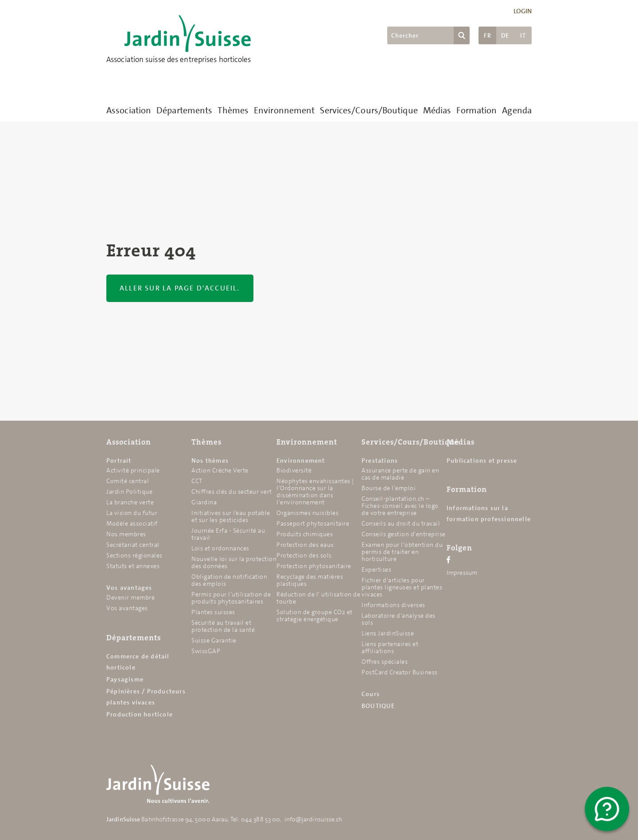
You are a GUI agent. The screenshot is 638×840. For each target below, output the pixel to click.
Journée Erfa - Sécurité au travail (228, 534)
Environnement (284, 110)
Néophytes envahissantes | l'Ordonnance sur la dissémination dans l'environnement (315, 492)
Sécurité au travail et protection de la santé (223, 626)
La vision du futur (132, 513)
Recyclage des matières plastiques (310, 580)
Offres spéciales (385, 662)
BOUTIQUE (378, 706)
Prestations (380, 461)
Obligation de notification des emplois (229, 580)
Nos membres (126, 534)
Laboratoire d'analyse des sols (399, 619)
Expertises (376, 569)
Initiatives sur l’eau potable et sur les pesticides (231, 516)
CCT (197, 481)
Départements (184, 110)
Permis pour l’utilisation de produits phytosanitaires (231, 598)
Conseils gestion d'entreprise (404, 534)
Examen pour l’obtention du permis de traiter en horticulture (402, 552)
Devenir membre (130, 597)
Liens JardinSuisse (388, 633)
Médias (437, 110)
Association (129, 110)
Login (523, 11)
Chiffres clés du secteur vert (232, 492)
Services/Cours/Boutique (369, 110)
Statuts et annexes (133, 566)
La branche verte (130, 502)
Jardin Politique (129, 492)
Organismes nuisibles (307, 513)
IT (523, 35)
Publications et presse (482, 461)
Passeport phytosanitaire (313, 523)
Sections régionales (134, 555)
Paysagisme (125, 679)
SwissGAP (206, 651)
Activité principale (133, 470)
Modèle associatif (132, 523)
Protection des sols (304, 555)
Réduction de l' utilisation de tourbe (318, 598)
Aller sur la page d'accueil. (180, 288)
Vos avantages (129, 588)
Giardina (204, 502)
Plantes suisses (213, 612)
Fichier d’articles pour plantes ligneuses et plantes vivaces (402, 587)
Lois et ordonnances (220, 548)
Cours (371, 694)
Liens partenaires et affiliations (390, 647)
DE (505, 35)
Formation (477, 110)
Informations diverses (393, 605)
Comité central (128, 481)
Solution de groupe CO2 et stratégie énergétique (315, 615)
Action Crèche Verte (220, 470)
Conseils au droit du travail (401, 523)
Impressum (462, 573)
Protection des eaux (305, 545)
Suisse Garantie (214, 640)
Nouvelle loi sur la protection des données (234, 562)
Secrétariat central (133, 545)
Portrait (119, 461)
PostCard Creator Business (400, 672)
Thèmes (233, 110)
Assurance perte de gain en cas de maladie (400, 474)
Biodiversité (294, 470)
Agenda (517, 110)
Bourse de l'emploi (389, 488)
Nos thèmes (210, 461)
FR (488, 35)
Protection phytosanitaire (314, 566)
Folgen (459, 548)
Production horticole (140, 714)
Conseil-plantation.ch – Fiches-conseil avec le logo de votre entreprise (400, 506)
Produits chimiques (305, 534)
